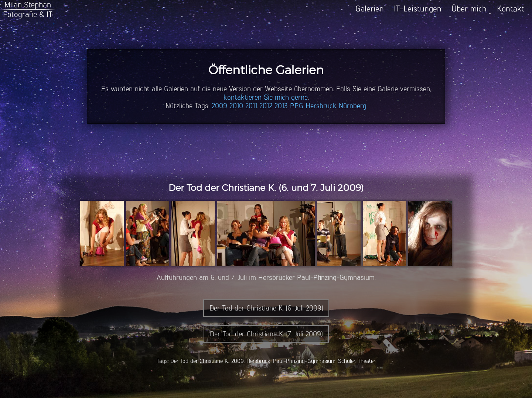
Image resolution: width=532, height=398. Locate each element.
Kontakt (511, 9)
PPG (297, 106)
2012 (266, 106)
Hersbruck (321, 106)
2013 (281, 106)
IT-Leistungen (418, 9)
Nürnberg (353, 106)
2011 (251, 106)
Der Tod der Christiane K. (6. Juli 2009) (266, 308)
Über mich (469, 9)
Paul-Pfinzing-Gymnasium (304, 361)
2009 (219, 106)
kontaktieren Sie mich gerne (266, 97)
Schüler (347, 361)
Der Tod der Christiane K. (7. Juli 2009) (266, 334)
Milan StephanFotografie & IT (28, 9)
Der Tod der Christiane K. (199, 361)
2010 (236, 106)
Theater (366, 361)
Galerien (370, 9)
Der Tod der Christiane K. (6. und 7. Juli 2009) (266, 188)
